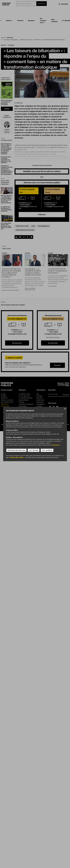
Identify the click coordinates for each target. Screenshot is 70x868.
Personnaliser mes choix (16, 450)
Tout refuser (34, 450)
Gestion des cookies (17, 457)
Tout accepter (47, 450)
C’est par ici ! (56, 445)
